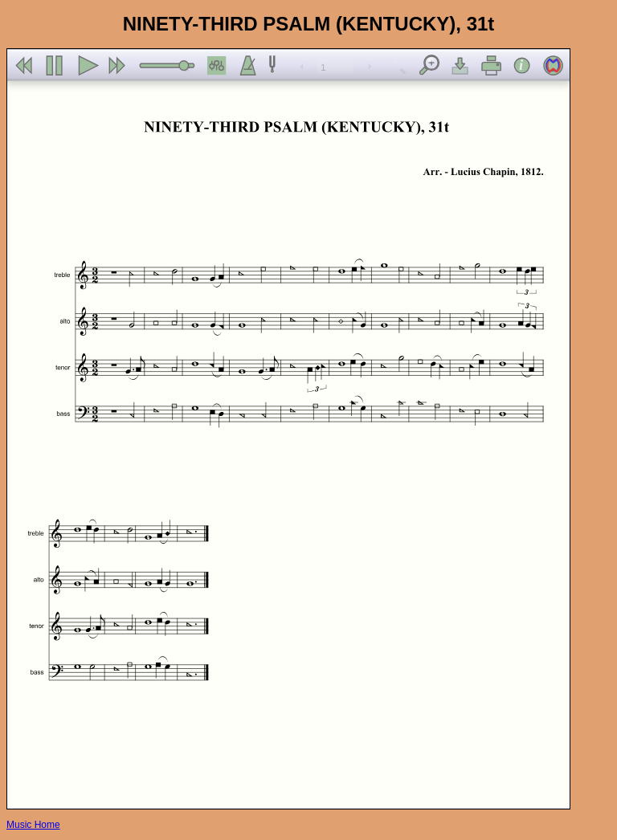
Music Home (33, 825)
